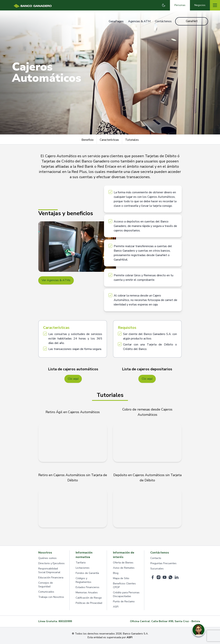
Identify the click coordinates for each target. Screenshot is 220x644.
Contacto (156, 558)
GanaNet (192, 21)
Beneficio (87, 140)
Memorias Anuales (87, 593)
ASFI (116, 607)
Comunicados (46, 592)
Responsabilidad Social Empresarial (49, 571)
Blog (116, 573)
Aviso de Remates (124, 568)
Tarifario (81, 563)
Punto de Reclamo (124, 602)
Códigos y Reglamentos (83, 580)
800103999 (65, 621)
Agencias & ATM (139, 21)
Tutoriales (132, 140)
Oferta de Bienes (123, 563)
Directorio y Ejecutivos (51, 564)
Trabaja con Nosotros (51, 597)
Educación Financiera (51, 578)
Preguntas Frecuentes (163, 564)
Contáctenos (163, 21)
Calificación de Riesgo (89, 598)
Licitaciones (83, 568)
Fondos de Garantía (87, 573)
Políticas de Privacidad (89, 603)
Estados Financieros (87, 587)
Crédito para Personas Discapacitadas (126, 595)
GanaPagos (116, 21)
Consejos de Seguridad (46, 585)
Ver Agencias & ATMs (56, 280)
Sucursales (157, 569)
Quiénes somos (47, 558)
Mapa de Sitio (121, 578)
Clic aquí (73, 379)
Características (109, 140)
